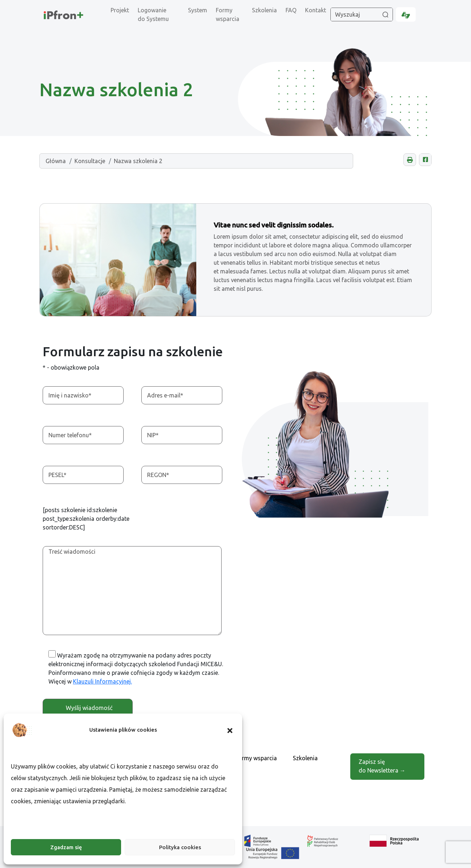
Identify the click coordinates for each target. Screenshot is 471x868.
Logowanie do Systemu (153, 14)
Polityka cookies (180, 847)
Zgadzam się (66, 847)
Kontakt (316, 10)
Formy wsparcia (228, 14)
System (198, 10)
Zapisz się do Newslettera (382, 764)
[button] (230, 730)
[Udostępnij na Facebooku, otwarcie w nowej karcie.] (425, 160)
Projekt (120, 10)
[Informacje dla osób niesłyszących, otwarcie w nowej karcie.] (406, 14)
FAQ (291, 10)
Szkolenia (264, 10)
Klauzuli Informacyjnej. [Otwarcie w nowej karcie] (102, 681)
